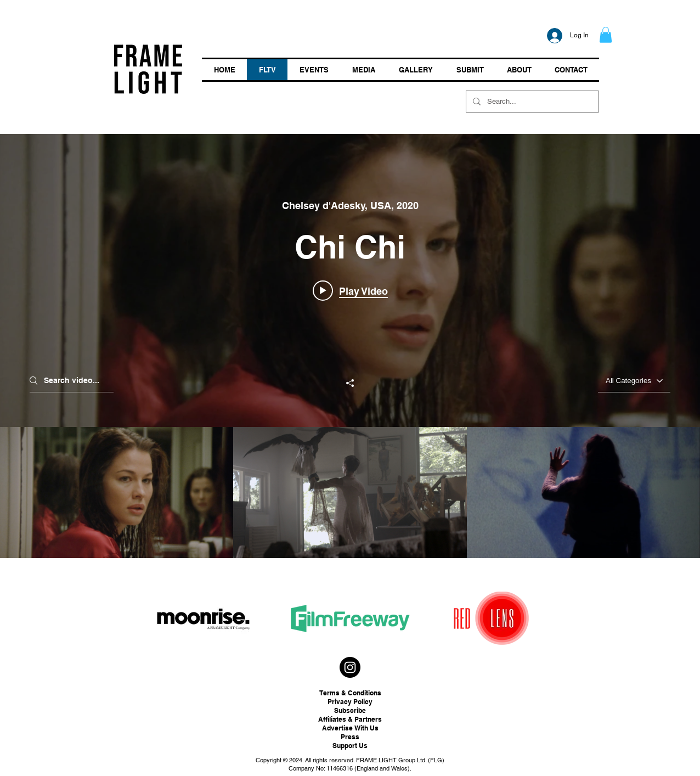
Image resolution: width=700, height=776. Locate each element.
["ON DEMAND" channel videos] (350, 493)
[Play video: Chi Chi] (350, 290)
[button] (606, 35)
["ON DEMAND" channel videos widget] (350, 346)
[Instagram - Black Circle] (350, 667)
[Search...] (531, 102)
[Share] (350, 383)
